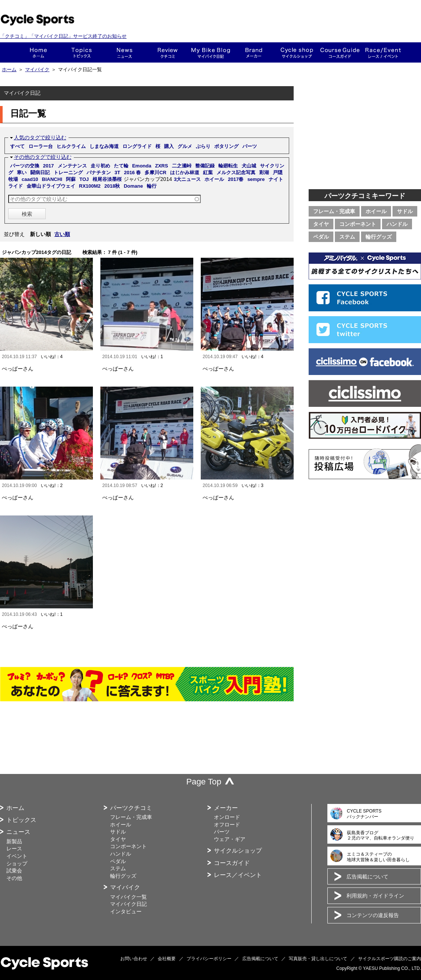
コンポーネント (358, 224)
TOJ (84, 179)
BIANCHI (52, 179)
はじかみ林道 (185, 173)
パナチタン (99, 173)
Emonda (142, 166)
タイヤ (321, 224)
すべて (17, 146)
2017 (49, 166)
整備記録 (205, 166)
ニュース (125, 52)
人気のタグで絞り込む (40, 137)
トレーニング (68, 173)
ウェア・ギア (230, 839)
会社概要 (167, 959)
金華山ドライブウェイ (51, 186)
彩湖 (264, 173)
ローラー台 (41, 146)
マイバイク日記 (128, 904)
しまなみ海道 (104, 146)
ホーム (38, 52)
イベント (17, 856)
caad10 (30, 179)
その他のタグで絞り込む (43, 157)
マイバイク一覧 (128, 897)
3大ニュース (187, 179)
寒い (22, 173)
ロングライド (137, 146)
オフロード (227, 825)
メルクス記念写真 (236, 173)
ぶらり (203, 146)
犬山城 (249, 166)
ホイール (214, 179)
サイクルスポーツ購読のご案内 (390, 959)
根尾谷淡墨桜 (107, 179)
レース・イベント (383, 52)
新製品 (14, 841)
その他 (14, 878)
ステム (347, 237)
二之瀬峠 (182, 166)
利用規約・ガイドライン (375, 896)
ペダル (321, 237)
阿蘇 (71, 179)
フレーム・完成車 (334, 211)
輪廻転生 (228, 166)
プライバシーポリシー (209, 959)
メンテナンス (72, 166)
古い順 (62, 234)
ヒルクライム (71, 146)
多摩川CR (155, 173)
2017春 (236, 179)
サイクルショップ (238, 851)
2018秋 (112, 186)
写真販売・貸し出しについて (318, 959)
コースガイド (340, 52)
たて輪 (121, 166)
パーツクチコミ (131, 808)
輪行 (152, 186)
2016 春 (133, 173)
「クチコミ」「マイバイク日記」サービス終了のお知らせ (63, 36)
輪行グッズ (379, 237)
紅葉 (208, 173)
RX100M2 (90, 186)
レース (14, 849)
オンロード (227, 817)
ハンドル (397, 224)
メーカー (254, 52)
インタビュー (126, 911)
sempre (256, 179)
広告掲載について (367, 877)
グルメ (185, 146)
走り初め (100, 166)
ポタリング (226, 146)
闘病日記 (40, 173)
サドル (405, 211)
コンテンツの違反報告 (373, 915)
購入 (169, 146)
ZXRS (162, 166)
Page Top (204, 782)
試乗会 (14, 871)
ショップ (297, 52)
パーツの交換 (25, 166)
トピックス (81, 52)
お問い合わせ (134, 959)
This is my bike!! (211, 52)
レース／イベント (238, 875)
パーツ (250, 146)
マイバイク (37, 70)
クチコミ (168, 52)
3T (117, 173)
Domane (133, 186)
